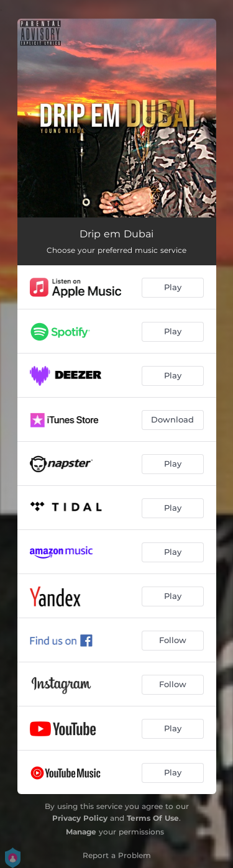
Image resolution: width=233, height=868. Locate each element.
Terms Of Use (153, 818)
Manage (81, 832)
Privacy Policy (80, 818)
